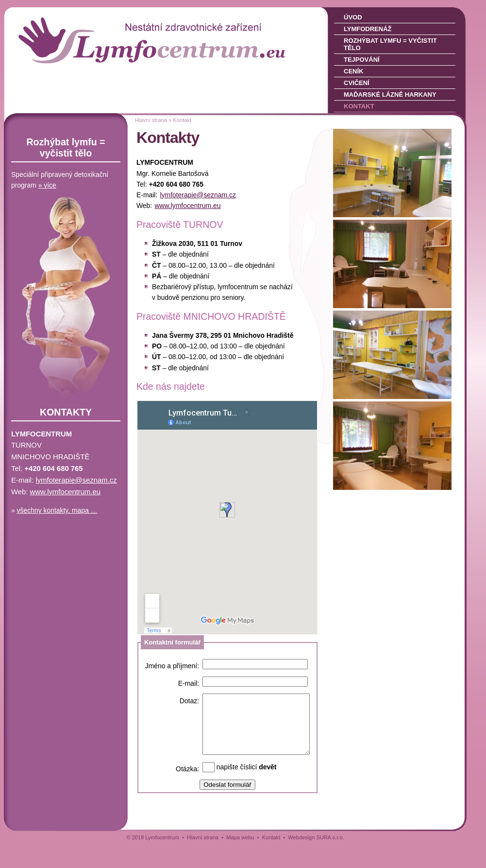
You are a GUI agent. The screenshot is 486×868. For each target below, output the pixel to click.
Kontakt (359, 106)
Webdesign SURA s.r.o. (316, 861)
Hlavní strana (151, 120)
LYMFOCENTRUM (72, 24)
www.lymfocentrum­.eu (187, 206)
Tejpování (362, 60)
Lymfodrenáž (368, 29)
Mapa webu (240, 861)
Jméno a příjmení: (172, 666)
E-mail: (189, 683)
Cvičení (357, 83)
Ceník (353, 71)
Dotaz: (189, 701)
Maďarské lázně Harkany (390, 95)
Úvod (353, 17)
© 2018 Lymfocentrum (153, 861)
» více (47, 185)
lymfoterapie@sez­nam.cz (198, 195)
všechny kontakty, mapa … (57, 510)
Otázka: (187, 793)
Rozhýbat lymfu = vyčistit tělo (390, 44)
